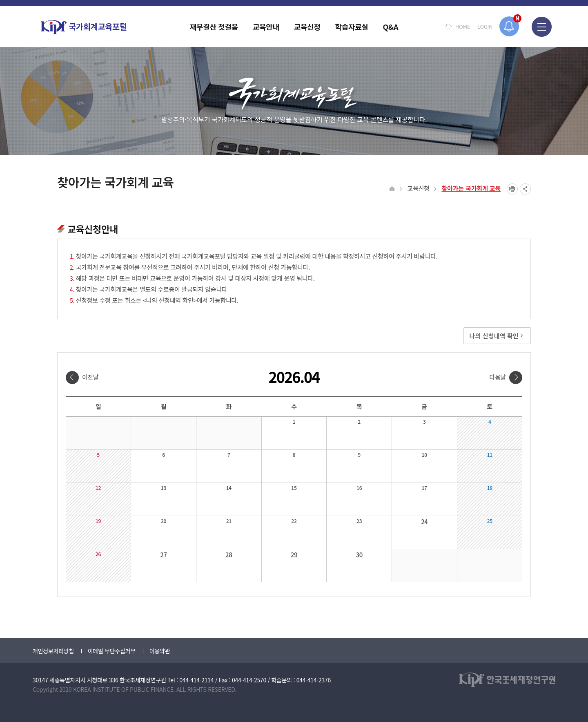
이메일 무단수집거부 (112, 651)
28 (229, 555)
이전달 (90, 377)
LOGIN (485, 26)
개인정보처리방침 (53, 651)
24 (424, 522)
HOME (463, 26)
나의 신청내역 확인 (497, 336)
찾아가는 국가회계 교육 (471, 188)
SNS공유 (525, 189)
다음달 (498, 377)
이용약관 (160, 651)
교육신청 (418, 188)
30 (359, 555)
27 (164, 555)
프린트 (512, 189)
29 (294, 555)
